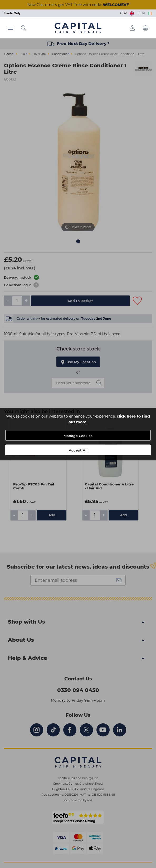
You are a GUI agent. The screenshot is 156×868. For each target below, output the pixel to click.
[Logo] (78, 28)
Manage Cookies (78, 435)
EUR (145, 13)
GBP (127, 13)
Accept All (78, 450)
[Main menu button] (11, 28)
